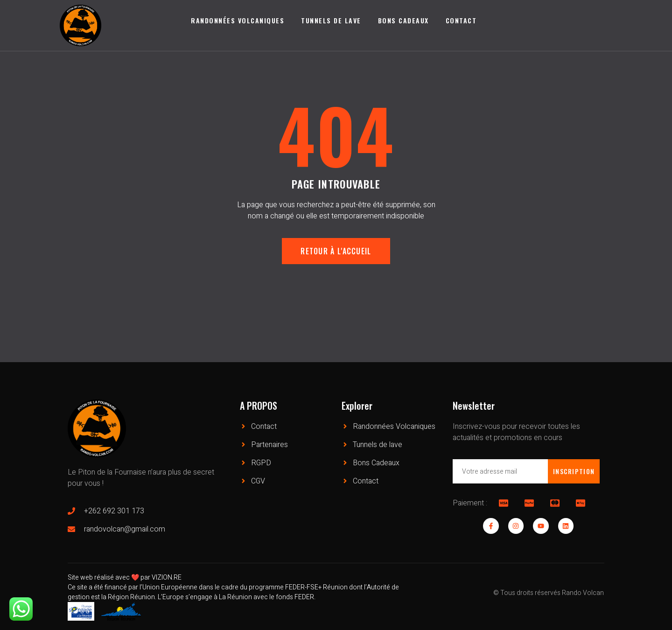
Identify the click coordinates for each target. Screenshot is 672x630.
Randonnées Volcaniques (238, 20)
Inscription (573, 471)
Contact (461, 20)
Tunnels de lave (331, 20)
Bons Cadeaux (403, 20)
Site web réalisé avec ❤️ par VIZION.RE (125, 577)
